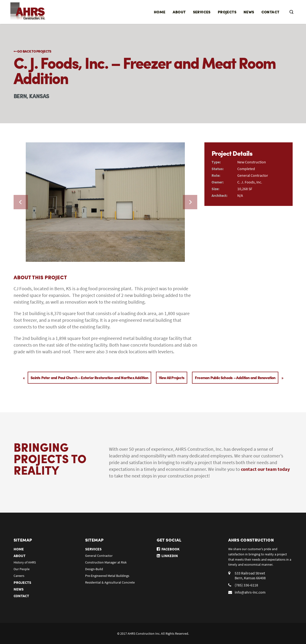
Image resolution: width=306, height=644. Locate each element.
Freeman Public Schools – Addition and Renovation (235, 378)
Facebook (168, 549)
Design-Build (94, 569)
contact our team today (265, 469)
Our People (22, 569)
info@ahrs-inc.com (250, 592)
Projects (227, 12)
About (179, 12)
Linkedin (167, 556)
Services (202, 12)
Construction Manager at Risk (106, 562)
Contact (270, 12)
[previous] (21, 202)
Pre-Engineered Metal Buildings (107, 576)
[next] (190, 202)
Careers (19, 576)
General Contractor (99, 556)
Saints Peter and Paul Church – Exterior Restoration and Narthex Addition (89, 378)
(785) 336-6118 (246, 585)
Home (160, 12)
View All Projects (172, 378)
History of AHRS (25, 562)
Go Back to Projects (32, 51)
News (249, 12)
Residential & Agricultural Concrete (110, 582)
